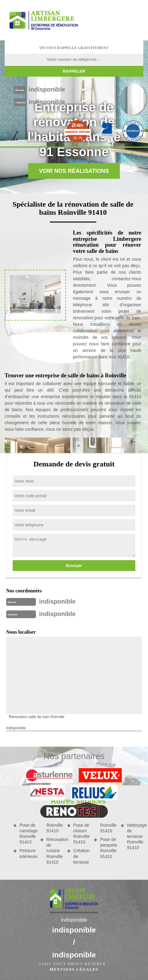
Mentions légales (74, 969)
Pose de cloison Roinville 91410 (82, 834)
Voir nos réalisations (74, 171)
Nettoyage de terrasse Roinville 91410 (135, 836)
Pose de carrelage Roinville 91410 (28, 834)
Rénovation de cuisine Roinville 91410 (55, 851)
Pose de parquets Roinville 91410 (108, 848)
